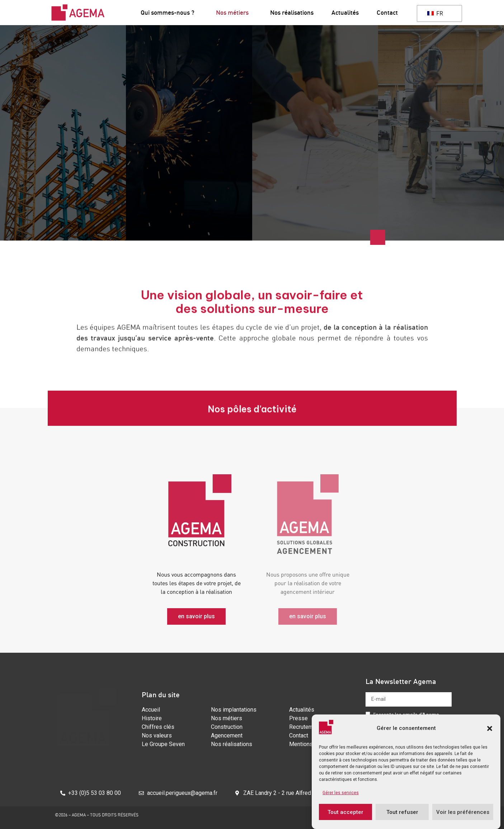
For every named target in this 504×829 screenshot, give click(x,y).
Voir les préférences (463, 812)
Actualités (345, 12)
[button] (490, 728)
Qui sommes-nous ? (169, 12)
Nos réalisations (292, 12)
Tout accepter (345, 812)
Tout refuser (402, 812)
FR (435, 13)
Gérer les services (341, 793)
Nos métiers (234, 12)
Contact (387, 12)
